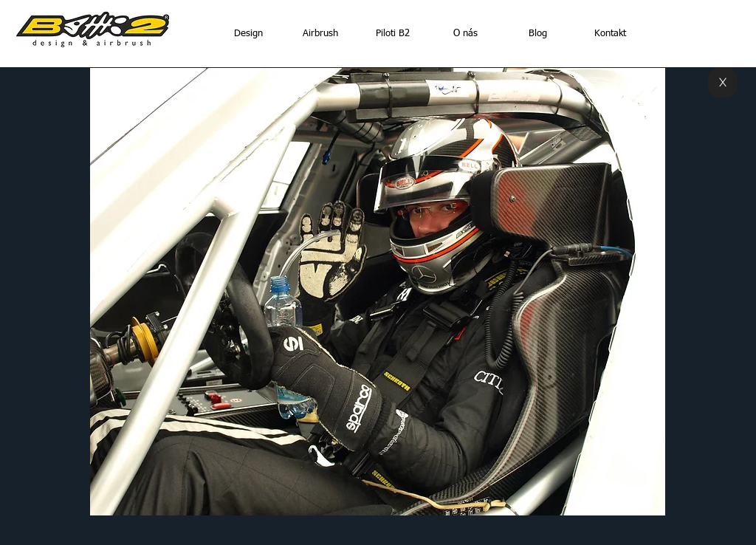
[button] (378, 292)
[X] (723, 83)
